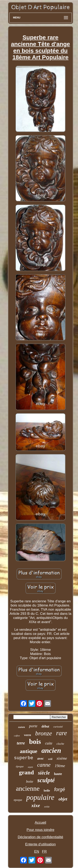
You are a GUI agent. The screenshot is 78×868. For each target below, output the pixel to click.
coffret (17, 736)
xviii (50, 759)
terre (21, 743)
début (45, 726)
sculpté (46, 780)
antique (28, 751)
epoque (18, 800)
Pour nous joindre (40, 830)
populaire (40, 797)
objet (63, 799)
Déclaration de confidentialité (40, 837)
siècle (44, 773)
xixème (62, 758)
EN (37, 852)
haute (58, 774)
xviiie (47, 807)
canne (44, 765)
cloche (60, 744)
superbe (24, 758)
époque (20, 766)
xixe (36, 805)
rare (62, 733)
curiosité (58, 727)
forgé (59, 789)
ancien (51, 750)
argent (30, 767)
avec (40, 758)
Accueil (40, 823)
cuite (49, 743)
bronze (44, 733)
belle (47, 791)
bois (35, 742)
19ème (60, 766)
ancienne (28, 788)
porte (33, 726)
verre (27, 735)
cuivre (21, 727)
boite (30, 781)
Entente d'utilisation (40, 844)
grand (26, 772)
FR (44, 852)
